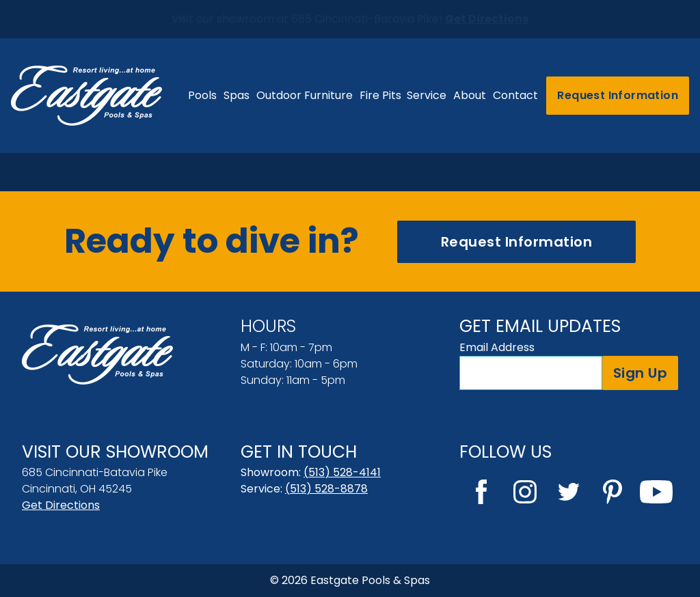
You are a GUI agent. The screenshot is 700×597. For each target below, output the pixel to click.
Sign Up (641, 373)
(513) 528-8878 (326, 489)
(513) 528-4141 (342, 472)
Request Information (618, 95)
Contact (515, 95)
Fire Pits (380, 95)
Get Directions (61, 505)
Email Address (497, 347)
